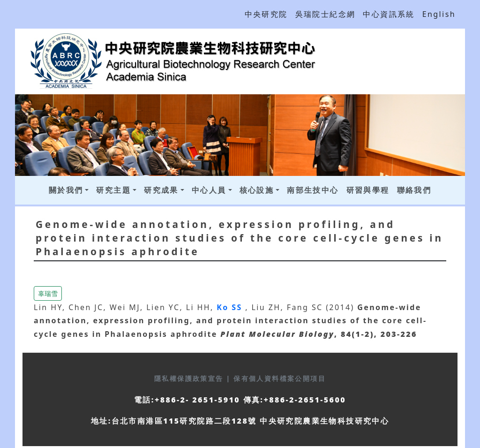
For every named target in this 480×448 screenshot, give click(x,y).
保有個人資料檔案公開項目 (280, 378)
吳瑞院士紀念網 (326, 14)
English (439, 14)
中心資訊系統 (389, 14)
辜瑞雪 (48, 293)
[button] (48, 292)
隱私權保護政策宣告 (190, 378)
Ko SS (231, 307)
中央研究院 (266, 14)
